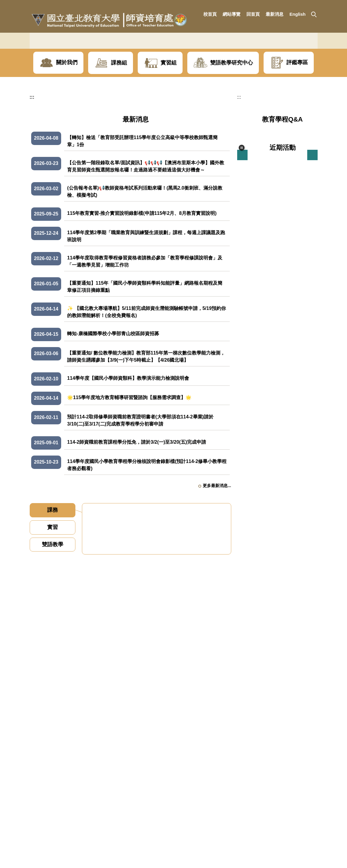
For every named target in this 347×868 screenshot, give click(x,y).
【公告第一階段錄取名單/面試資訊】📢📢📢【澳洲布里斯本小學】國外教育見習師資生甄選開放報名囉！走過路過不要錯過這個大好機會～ (145, 232)
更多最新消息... (217, 551)
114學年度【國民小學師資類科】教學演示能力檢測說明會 (128, 444)
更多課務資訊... (211, 729)
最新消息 (275, 14)
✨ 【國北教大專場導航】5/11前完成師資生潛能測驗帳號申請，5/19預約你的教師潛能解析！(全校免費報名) (146, 378)
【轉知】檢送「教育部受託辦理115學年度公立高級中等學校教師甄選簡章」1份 (142, 207)
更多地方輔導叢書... (299, 560)
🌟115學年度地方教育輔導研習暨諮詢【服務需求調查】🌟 (129, 463)
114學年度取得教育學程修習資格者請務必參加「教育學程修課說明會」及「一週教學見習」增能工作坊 (145, 327)
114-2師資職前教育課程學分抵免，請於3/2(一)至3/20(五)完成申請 (137, 508)
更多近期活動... (303, 410)
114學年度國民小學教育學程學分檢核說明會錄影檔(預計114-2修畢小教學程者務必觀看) (147, 531)
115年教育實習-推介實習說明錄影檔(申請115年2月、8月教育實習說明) (142, 279)
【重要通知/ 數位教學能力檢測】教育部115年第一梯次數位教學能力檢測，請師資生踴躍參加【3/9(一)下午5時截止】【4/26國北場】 (146, 422)
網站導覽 (232, 14)
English (297, 14)
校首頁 (210, 14)
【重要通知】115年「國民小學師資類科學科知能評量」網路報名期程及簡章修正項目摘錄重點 (145, 352)
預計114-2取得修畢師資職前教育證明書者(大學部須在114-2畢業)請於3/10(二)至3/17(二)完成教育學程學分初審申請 (140, 486)
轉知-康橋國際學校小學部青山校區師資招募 (113, 399)
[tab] (53, 576)
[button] (313, 14)
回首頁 (253, 14)
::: (195, 14)
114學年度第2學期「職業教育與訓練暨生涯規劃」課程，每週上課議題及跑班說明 (146, 302)
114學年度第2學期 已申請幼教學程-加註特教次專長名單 (156, 653)
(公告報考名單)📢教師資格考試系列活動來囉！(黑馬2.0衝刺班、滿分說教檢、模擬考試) (145, 257)
